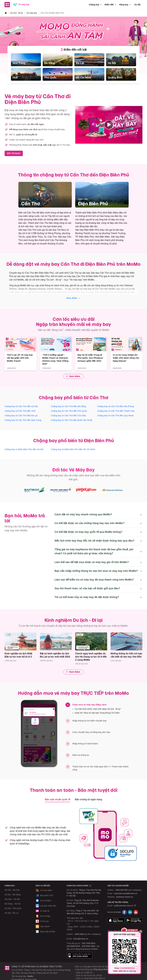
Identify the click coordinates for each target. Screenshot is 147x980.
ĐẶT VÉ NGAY (14, 153)
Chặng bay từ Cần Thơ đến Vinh (20, 411)
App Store (116, 920)
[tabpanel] (73, 67)
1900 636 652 (128, 890)
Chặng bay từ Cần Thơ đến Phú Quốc (69, 411)
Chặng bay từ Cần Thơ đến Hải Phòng (115, 406)
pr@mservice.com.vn (124, 906)
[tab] (74, 50)
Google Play (134, 920)
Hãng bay (125, 5)
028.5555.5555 (89, 946)
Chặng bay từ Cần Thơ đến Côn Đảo (68, 415)
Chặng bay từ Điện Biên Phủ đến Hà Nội (24, 449)
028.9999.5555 (73, 946)
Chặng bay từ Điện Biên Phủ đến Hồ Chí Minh (73, 449)
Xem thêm (74, 298)
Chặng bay (95, 5)
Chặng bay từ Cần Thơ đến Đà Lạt (21, 415)
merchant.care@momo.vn (126, 893)
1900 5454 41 (81, 934)
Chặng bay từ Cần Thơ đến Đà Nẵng (68, 406)
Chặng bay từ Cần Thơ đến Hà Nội (21, 406)
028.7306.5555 (89, 943)
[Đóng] (141, 932)
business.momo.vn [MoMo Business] (125, 897)
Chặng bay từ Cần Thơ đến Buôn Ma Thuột (72, 420)
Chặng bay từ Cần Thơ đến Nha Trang (23, 420)
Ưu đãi (137, 5)
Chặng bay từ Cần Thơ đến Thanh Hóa (116, 411)
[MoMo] (6, 13)
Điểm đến (111, 5)
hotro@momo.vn (81, 939)
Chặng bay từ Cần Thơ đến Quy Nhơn (115, 415)
